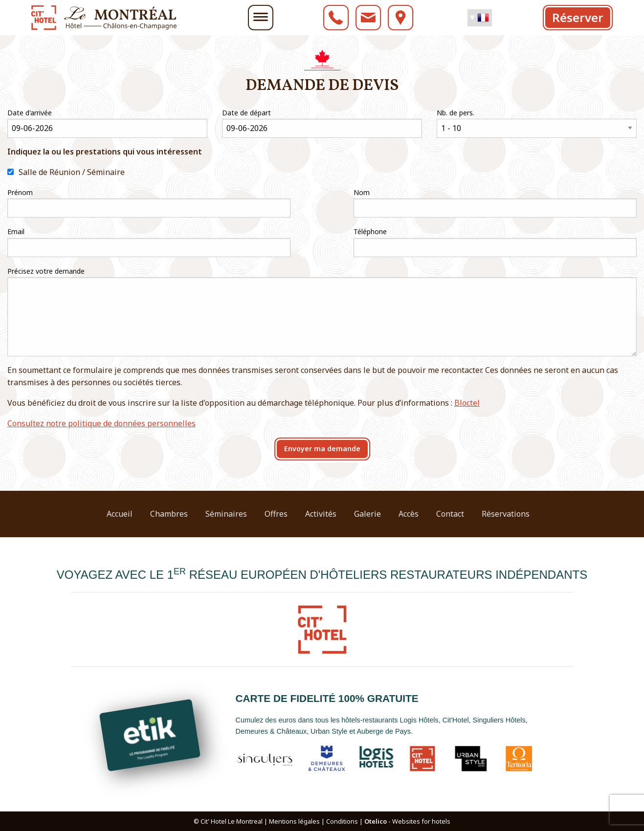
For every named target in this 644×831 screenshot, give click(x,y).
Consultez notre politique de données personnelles (101, 423)
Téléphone (370, 231)
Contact (450, 514)
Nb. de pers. (455, 113)
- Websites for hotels (407, 821)
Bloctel (467, 403)
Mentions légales (294, 821)
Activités (321, 514)
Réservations (506, 514)
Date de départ (246, 113)
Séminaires (226, 514)
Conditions (342, 821)
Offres (276, 514)
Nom (362, 192)
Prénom (20, 192)
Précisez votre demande (46, 271)
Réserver (578, 17)
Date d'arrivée (30, 113)
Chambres (169, 514)
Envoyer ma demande (322, 448)
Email (16, 231)
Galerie (367, 514)
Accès (409, 514)
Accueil (120, 514)
